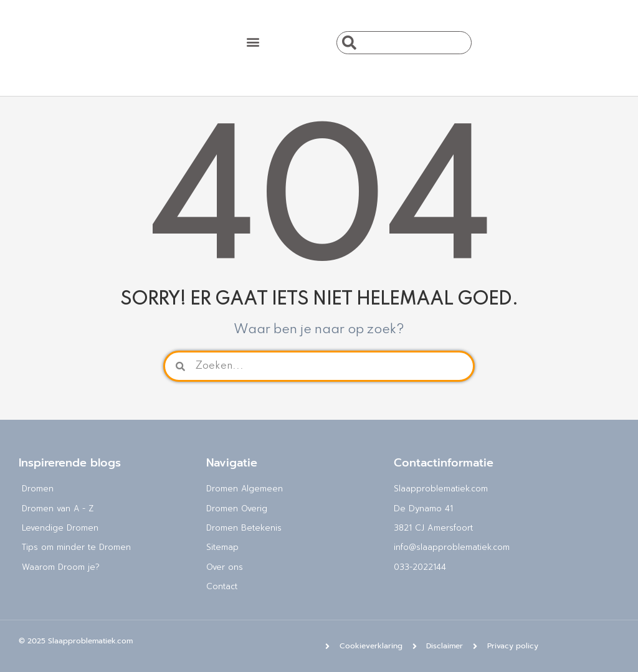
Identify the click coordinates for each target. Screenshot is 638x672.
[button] (253, 41)
